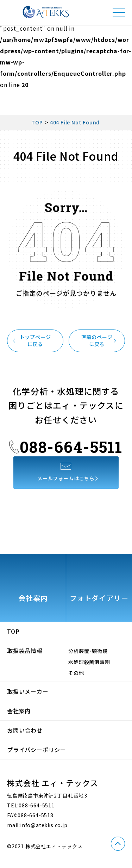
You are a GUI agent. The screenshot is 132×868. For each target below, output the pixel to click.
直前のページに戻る (99, 340)
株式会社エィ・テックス (46, 12)
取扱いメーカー (28, 691)
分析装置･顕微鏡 (88, 651)
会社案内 (19, 711)
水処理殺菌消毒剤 (89, 662)
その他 (76, 673)
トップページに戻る (33, 340)
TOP (13, 631)
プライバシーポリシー (37, 750)
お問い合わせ (25, 730)
